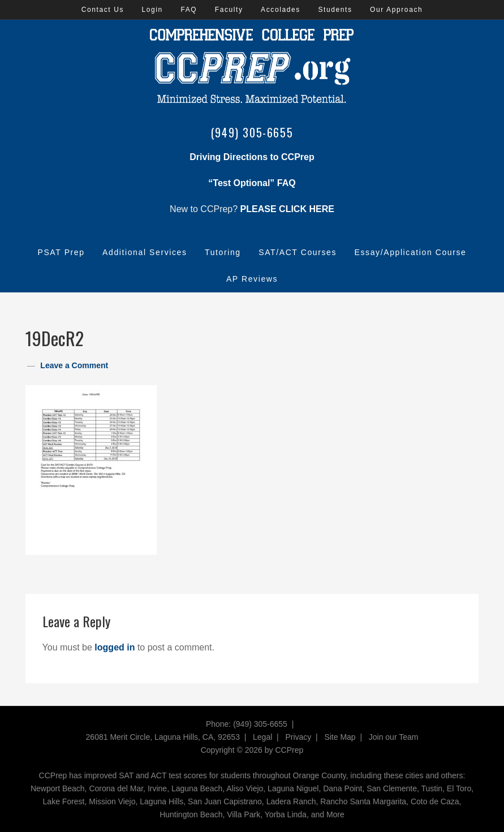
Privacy (298, 737)
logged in (115, 647)
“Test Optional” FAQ (252, 183)
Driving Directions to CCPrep (252, 157)
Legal (262, 737)
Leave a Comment (74, 365)
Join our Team (394, 737)
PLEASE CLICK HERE (287, 209)
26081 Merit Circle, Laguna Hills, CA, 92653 (163, 737)
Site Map (340, 737)
